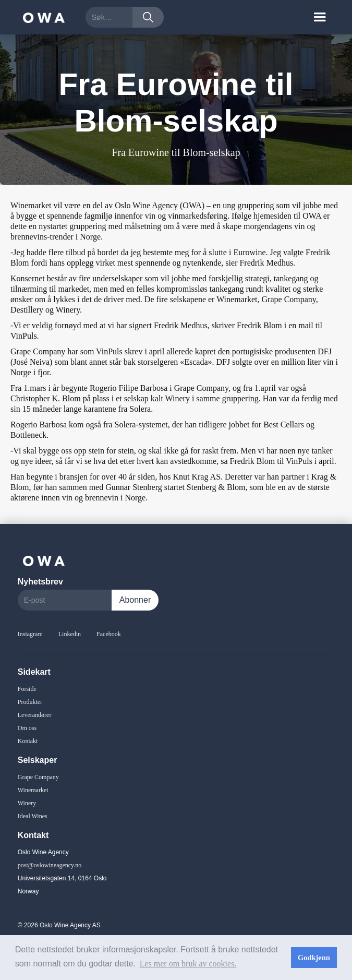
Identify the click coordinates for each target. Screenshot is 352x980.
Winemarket (33, 790)
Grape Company (38, 777)
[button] (320, 17)
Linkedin (70, 634)
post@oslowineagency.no (50, 865)
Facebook (109, 634)
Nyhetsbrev (40, 582)
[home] (41, 17)
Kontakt (28, 741)
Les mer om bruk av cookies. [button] (188, 964)
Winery (27, 803)
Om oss (27, 728)
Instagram (30, 634)
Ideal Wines (33, 816)
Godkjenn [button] (314, 958)
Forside (27, 689)
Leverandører (35, 715)
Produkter (30, 702)
